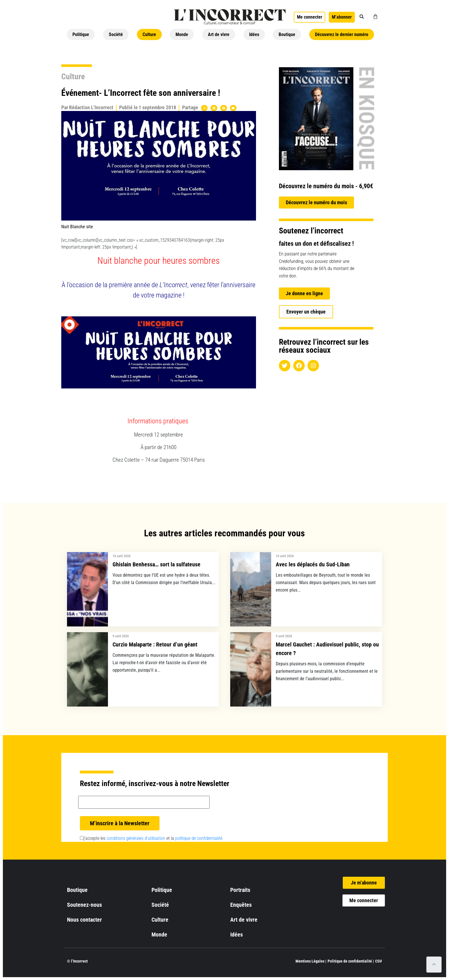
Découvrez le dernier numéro (342, 34)
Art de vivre (219, 34)
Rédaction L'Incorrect (91, 107)
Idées (254, 34)
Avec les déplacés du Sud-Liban (313, 564)
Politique (81, 34)
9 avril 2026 (121, 636)
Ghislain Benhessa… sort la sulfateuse (156, 564)
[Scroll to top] (434, 965)
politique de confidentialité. (199, 838)
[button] (362, 17)
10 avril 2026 (122, 556)
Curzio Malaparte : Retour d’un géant (155, 644)
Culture (149, 34)
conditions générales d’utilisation (136, 838)
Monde (182, 34)
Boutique (287, 34)
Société (116, 34)
